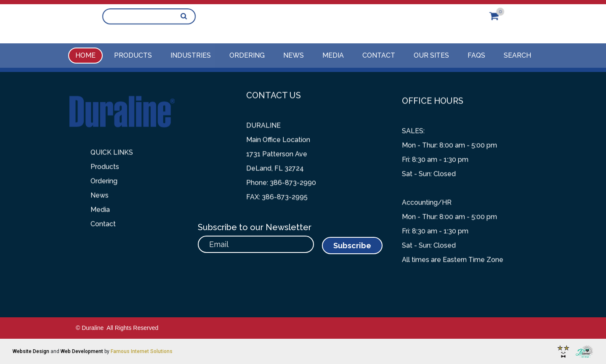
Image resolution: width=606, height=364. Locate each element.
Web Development (82, 351)
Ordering (247, 55)
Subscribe (352, 246)
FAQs (476, 55)
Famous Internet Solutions (142, 351)
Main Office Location (278, 134)
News (294, 55)
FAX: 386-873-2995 (277, 191)
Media (333, 55)
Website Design (31, 351)
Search (517, 55)
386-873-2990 (236, 16)
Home (85, 55)
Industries (191, 55)
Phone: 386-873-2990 (281, 177)
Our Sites (431, 55)
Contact (379, 55)
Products (133, 55)
